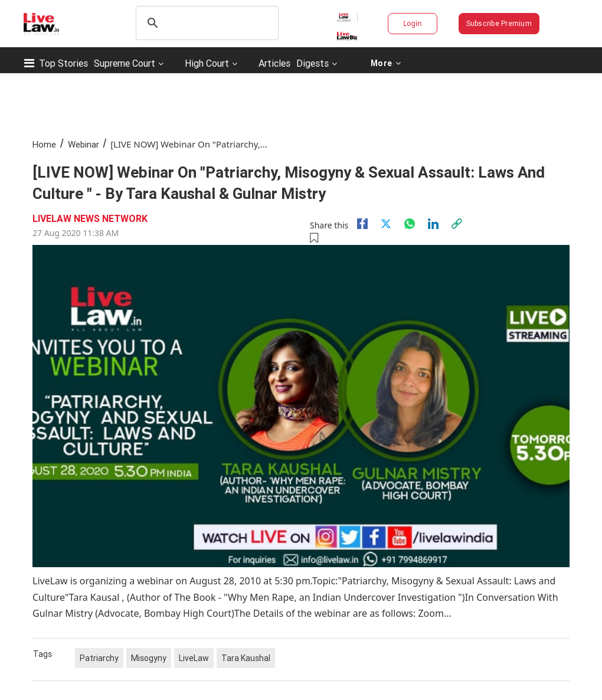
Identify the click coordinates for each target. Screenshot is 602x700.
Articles (274, 63)
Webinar (84, 144)
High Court (207, 63)
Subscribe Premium (499, 23)
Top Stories (63, 63)
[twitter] (386, 224)
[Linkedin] (433, 224)
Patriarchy (99, 658)
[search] (205, 23)
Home (44, 144)
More (385, 63)
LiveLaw (194, 658)
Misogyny (149, 658)
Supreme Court (125, 63)
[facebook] (362, 224)
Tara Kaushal (246, 658)
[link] (457, 224)
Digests (313, 63)
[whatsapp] (410, 224)
